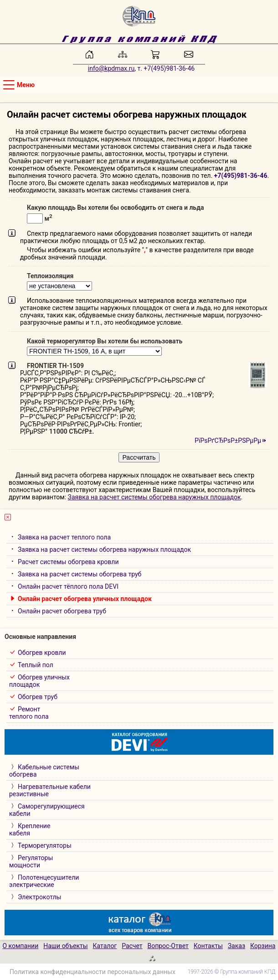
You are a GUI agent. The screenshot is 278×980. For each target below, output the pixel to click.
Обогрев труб (38, 697)
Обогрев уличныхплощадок (39, 681)
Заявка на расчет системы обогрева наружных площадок (154, 497)
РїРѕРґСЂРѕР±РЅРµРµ (228, 441)
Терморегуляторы (45, 845)
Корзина (263, 946)
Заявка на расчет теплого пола (64, 537)
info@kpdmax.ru (111, 68)
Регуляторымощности (31, 861)
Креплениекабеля (30, 830)
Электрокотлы (39, 897)
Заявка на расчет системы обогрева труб (80, 574)
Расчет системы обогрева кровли (68, 562)
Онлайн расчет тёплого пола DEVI (68, 586)
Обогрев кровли (42, 653)
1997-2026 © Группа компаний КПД (232, 972)
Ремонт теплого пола (29, 713)
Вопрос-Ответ (168, 946)
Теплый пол (36, 665)
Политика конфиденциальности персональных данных (93, 972)
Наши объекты (66, 946)
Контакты (208, 946)
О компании (20, 946)
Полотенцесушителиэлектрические (44, 881)
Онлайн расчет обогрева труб (62, 611)
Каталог (105, 946)
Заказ (237, 946)
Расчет (132, 946)
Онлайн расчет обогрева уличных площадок (85, 599)
